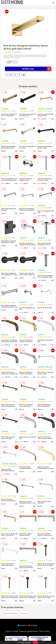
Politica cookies (44, 631)
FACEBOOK (22, 625)
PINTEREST (33, 625)
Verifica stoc (36, 69)
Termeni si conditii (12, 631)
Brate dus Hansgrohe (11, 613)
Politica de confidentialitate (29, 631)
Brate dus (24, 613)
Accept (35, 642)
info (16, 119)
